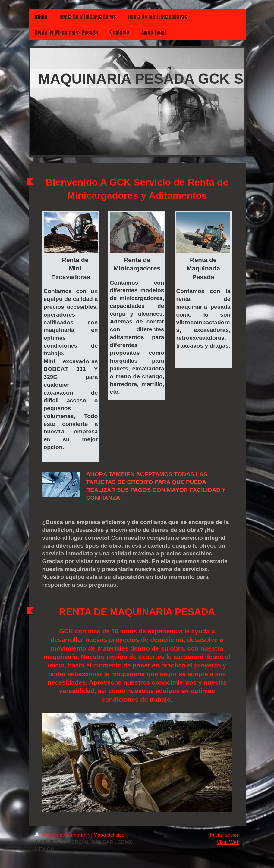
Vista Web (228, 842)
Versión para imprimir (63, 835)
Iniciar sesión (225, 835)
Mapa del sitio (109, 835)
